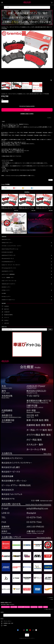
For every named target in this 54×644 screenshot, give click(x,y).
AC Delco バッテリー (6, 297)
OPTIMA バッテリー (6, 290)
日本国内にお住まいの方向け (27, 114)
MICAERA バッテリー (6, 287)
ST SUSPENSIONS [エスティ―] (8, 262)
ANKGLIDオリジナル (6, 239)
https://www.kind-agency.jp (33, 127)
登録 (50, 329)
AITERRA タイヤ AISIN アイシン (8, 300)
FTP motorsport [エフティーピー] (9, 268)
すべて (6, 188)
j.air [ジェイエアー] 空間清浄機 (8, 274)
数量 (2, 99)
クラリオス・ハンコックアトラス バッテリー (12, 246)
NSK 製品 (4, 293)
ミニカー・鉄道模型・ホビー (8, 278)
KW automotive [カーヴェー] (8, 259)
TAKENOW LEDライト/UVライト (9, 284)
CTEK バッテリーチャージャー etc (9, 281)
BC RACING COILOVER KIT (7, 252)
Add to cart (27, 110)
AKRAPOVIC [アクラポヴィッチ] (8, 255)
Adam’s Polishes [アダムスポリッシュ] (10, 249)
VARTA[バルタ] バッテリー (7, 243)
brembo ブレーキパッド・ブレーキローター (11, 265)
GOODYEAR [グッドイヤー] (7, 271)
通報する (51, 180)
